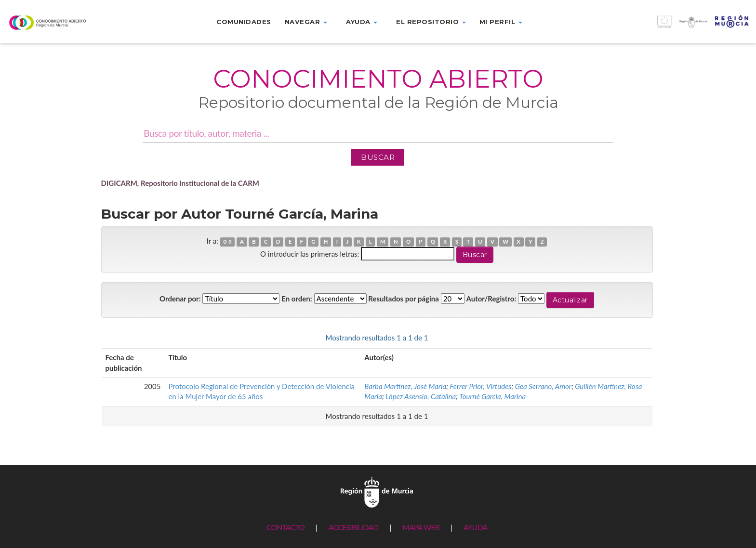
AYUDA (475, 527)
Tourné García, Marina (492, 396)
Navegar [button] (306, 22)
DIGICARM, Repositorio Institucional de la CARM (180, 183)
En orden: (297, 299)
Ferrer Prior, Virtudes (480, 386)
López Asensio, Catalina (421, 396)
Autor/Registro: (491, 299)
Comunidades (244, 22)
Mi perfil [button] (501, 22)
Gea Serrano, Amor (543, 386)
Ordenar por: (180, 299)
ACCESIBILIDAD (353, 527)
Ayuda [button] (362, 22)
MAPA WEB (421, 527)
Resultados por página (404, 299)
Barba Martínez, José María (405, 386)
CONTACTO (285, 527)
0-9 (227, 241)
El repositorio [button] (431, 22)
